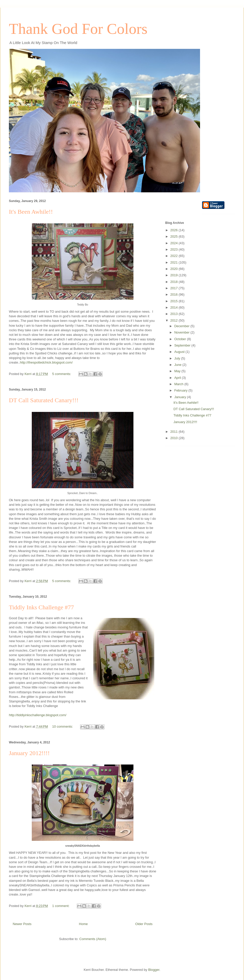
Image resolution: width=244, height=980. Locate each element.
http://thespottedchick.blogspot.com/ (46, 362)
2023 (174, 249)
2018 (174, 282)
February (181, 390)
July (178, 358)
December (182, 326)
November (182, 332)
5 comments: (62, 374)
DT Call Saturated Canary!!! (44, 400)
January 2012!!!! (29, 753)
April (178, 378)
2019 (174, 275)
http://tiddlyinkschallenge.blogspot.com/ (38, 715)
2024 (174, 243)
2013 (174, 314)
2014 (174, 307)
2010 (174, 438)
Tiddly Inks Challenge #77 (41, 607)
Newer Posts (22, 924)
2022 (174, 256)
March (179, 384)
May (178, 371)
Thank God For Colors (78, 29)
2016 (174, 294)
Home (83, 924)
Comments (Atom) (93, 939)
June (178, 365)
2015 (174, 301)
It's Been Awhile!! (31, 212)
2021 (174, 262)
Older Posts (144, 924)
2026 (174, 230)
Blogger (154, 970)
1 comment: (61, 906)
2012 (174, 320)
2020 (174, 269)
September (183, 345)
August (180, 352)
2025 (174, 236)
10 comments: (63, 726)
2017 (174, 288)
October (181, 339)
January (181, 397)
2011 (174, 432)
